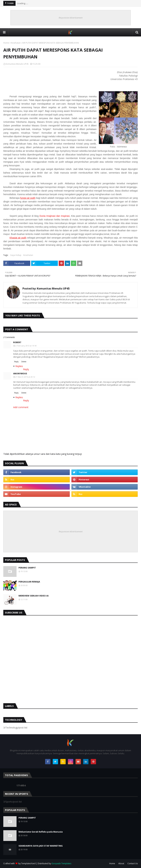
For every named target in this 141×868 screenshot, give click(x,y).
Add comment (21, 407)
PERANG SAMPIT (27, 568)
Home (6, 43)
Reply (16, 362)
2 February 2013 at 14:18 (26, 346)
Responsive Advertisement (71, 18)
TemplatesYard (28, 863)
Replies (19, 366)
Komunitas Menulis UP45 (17, 64)
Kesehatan (16, 43)
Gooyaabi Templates (61, 863)
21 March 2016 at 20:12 (25, 377)
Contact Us (133, 863)
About (121, 863)
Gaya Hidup (16, 255)
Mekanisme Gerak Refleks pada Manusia (41, 832)
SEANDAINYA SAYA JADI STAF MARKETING (41, 846)
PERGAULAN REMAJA (29, 582)
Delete (24, 362)
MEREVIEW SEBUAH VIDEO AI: (34, 596)
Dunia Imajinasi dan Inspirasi (55, 216)
